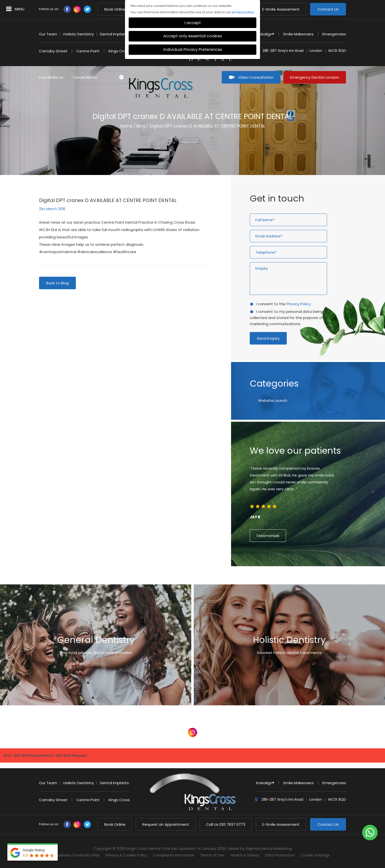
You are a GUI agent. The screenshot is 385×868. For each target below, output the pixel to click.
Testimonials (268, 536)
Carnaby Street (53, 51)
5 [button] (308, 580)
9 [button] (326, 580)
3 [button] (299, 580)
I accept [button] (193, 23)
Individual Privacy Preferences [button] (193, 50)
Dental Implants (114, 34)
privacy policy (243, 12)
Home (126, 126)
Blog (141, 126)
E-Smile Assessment (281, 9)
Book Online (115, 9)
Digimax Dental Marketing (269, 848)
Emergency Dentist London (315, 77)
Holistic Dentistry (79, 34)
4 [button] (303, 580)
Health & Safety (245, 855)
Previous (315, 153)
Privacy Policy (299, 304)
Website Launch (273, 400)
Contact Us (328, 9)
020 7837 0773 (226, 824)
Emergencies (334, 34)
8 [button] (321, 580)
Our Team (48, 34)
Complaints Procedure (174, 855)
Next (327, 153)
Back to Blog (57, 283)
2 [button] (295, 580)
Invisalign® (265, 34)
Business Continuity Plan (78, 855)
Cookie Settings (315, 855)
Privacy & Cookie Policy (126, 855)
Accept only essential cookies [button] (193, 36)
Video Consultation (256, 77)
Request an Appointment (166, 824)
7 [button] (317, 580)
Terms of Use (212, 855)
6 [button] (312, 580)
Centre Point (88, 51)
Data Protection (280, 855)
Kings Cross (119, 51)
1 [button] (290, 580)
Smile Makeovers (298, 34)
